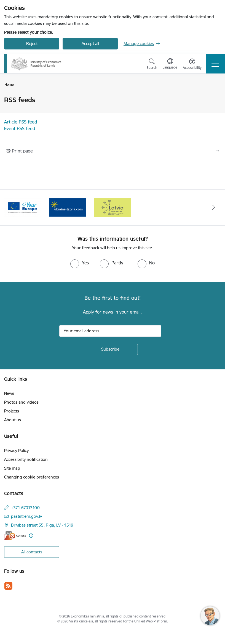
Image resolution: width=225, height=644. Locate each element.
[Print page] (113, 151)
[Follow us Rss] (8, 586)
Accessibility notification (26, 459)
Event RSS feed (20, 128)
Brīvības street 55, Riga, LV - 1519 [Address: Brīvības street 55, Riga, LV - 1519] (42, 525)
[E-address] (15, 536)
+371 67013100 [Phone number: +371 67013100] (25, 508)
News (9, 393)
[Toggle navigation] (215, 64)
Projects (12, 411)
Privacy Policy (16, 450)
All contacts (32, 552)
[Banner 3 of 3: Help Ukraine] (112, 207)
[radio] (80, 263)
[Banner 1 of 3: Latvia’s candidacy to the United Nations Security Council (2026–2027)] (22, 207)
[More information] (31, 536)
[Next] (214, 207)
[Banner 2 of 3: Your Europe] (67, 207)
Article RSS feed (21, 122)
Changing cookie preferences (32, 477)
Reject (32, 44)
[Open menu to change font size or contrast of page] (192, 65)
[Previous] (11, 207)
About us (13, 420)
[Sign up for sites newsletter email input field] (110, 331)
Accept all (90, 44)
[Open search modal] (152, 65)
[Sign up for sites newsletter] (110, 349)
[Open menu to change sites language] (170, 64)
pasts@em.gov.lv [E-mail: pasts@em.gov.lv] (26, 516)
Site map (12, 468)
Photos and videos (21, 402)
